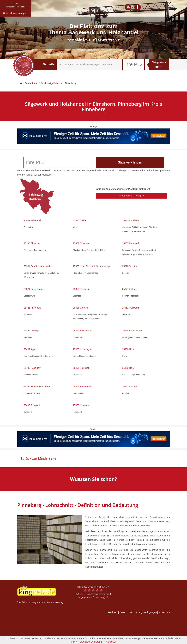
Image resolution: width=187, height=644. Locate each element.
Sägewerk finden (159, 65)
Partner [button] (108, 64)
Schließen (111, 642)
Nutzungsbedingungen (145, 612)
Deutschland (29, 83)
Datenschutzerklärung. (91, 642)
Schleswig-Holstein (51, 83)
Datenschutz (126, 612)
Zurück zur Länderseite (38, 458)
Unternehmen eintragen (88, 64)
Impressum (164, 612)
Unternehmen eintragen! (132, 196)
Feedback (113, 612)
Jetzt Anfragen (66, 64)
